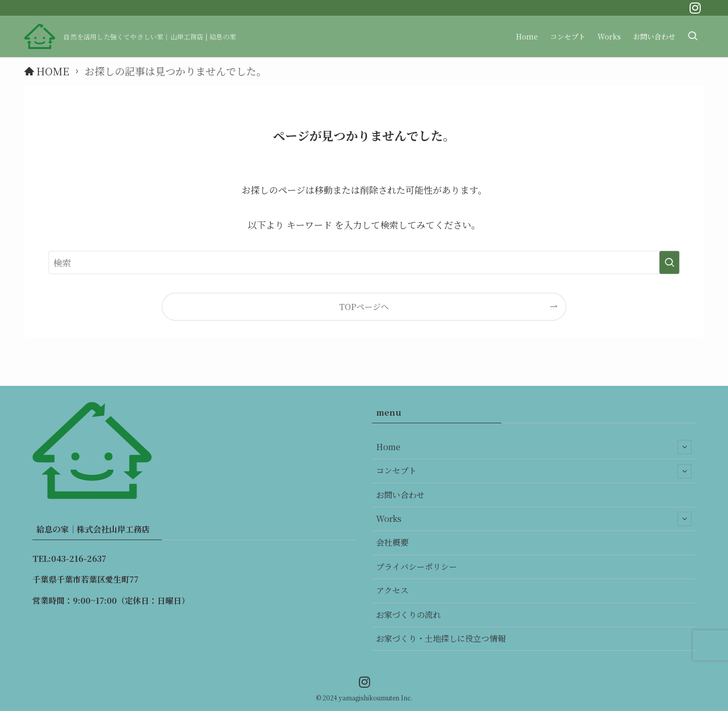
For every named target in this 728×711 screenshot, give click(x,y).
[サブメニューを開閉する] (685, 447)
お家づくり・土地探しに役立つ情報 (441, 638)
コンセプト (534, 471)
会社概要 (392, 542)
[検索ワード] (364, 262)
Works (534, 519)
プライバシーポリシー (417, 567)
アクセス (392, 590)
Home (534, 447)
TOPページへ (364, 306)
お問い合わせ (400, 495)
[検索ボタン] (693, 36)
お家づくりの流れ (408, 615)
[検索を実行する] (669, 262)
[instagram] (695, 8)
